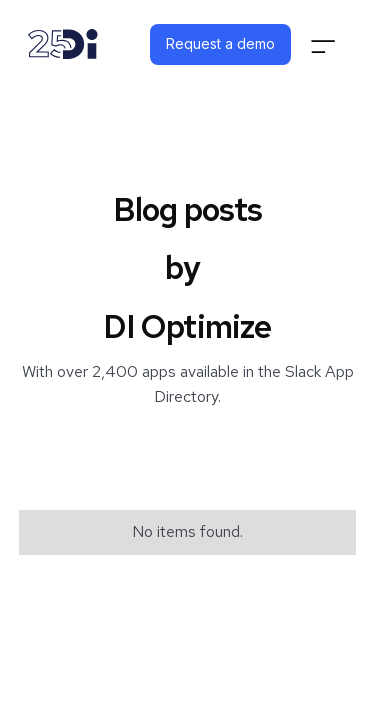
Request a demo (220, 43)
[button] (323, 44)
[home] (63, 44)
